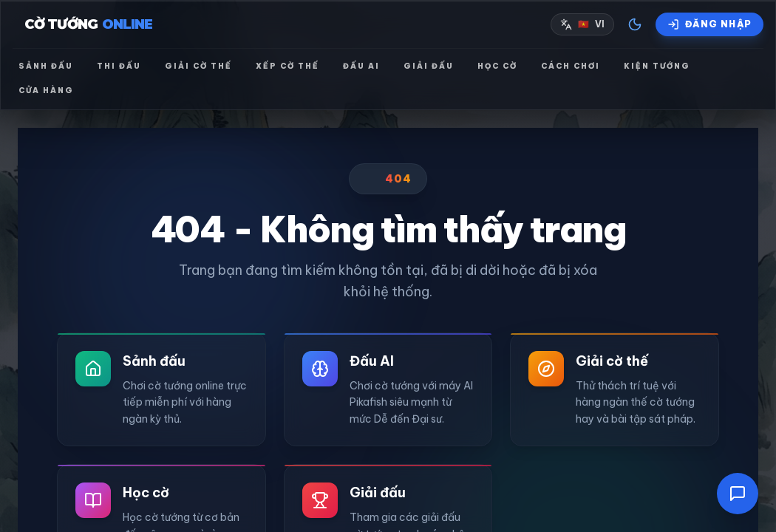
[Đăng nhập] (709, 24)
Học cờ (497, 66)
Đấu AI (361, 66)
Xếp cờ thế (287, 66)
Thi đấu (119, 66)
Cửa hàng (46, 91)
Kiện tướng (657, 66)
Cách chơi (571, 66)
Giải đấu (429, 66)
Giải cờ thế (198, 66)
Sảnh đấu (46, 66)
